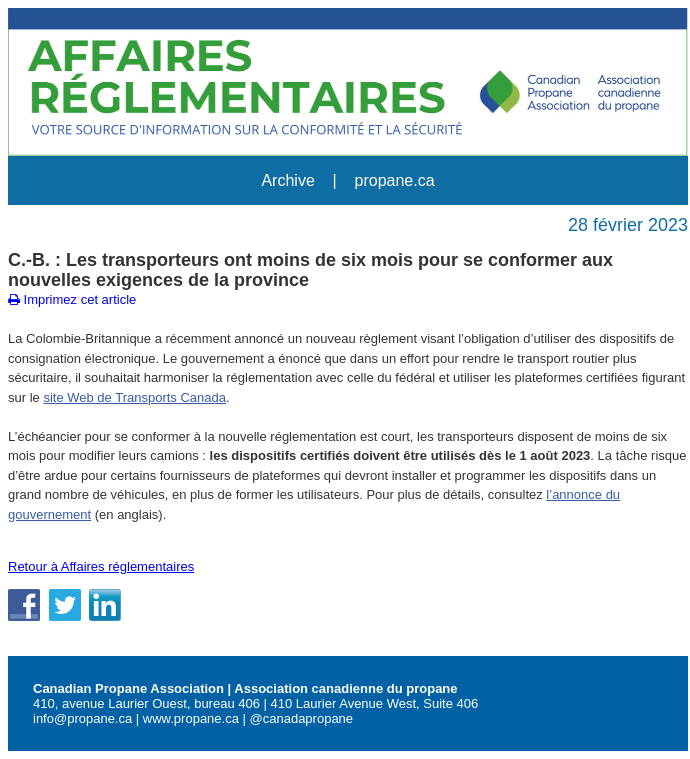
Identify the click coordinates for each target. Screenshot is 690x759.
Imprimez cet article (72, 299)
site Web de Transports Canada (134, 397)
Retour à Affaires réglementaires (101, 566)
